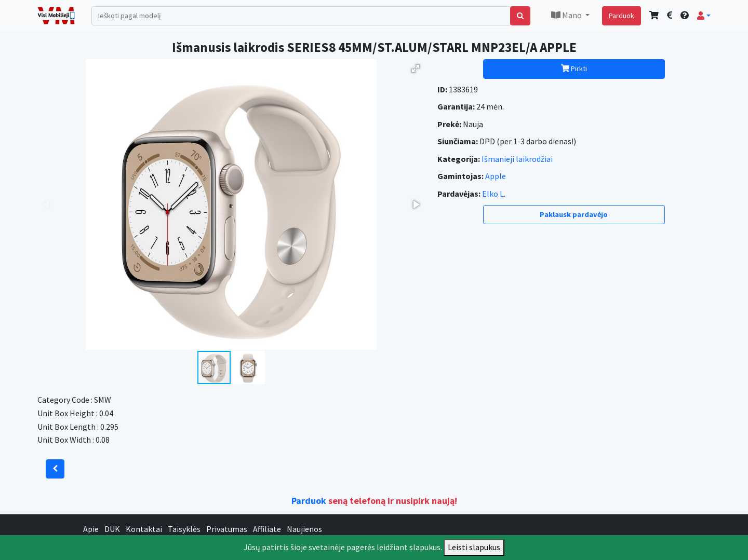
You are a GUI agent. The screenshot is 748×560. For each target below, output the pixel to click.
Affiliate (267, 529)
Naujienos (304, 529)
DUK (112, 529)
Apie (91, 529)
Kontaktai (144, 529)
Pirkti (574, 69)
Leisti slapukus (474, 547)
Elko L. (494, 194)
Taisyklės (184, 529)
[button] (704, 16)
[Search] (301, 16)
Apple (496, 176)
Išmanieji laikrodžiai (517, 159)
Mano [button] (567, 15)
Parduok (622, 16)
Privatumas (227, 529)
